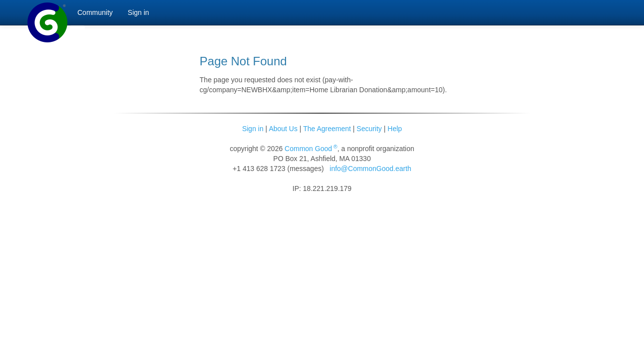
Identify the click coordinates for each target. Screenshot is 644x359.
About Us (283, 129)
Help (395, 129)
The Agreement (327, 129)
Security (369, 129)
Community (95, 12)
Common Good (311, 149)
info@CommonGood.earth (370, 169)
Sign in (253, 129)
